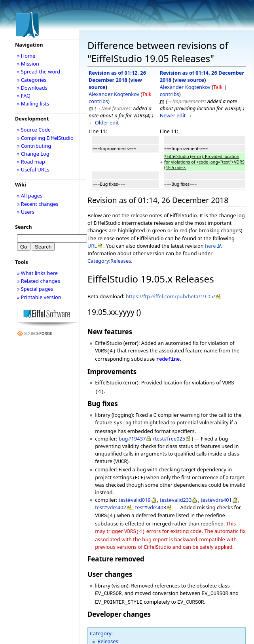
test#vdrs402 (111, 503)
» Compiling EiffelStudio (45, 138)
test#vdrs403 (151, 503)
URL (92, 246)
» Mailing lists (33, 104)
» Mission (28, 64)
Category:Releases (109, 261)
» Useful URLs (33, 169)
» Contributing (34, 146)
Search (24, 227)
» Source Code (34, 130)
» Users (26, 212)
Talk (147, 94)
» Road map (31, 162)
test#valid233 (176, 495)
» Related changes (39, 281)
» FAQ (24, 96)
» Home (26, 56)
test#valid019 (135, 495)
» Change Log (33, 154)
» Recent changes (38, 204)
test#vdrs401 (216, 495)
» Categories (32, 80)
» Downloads (32, 88)
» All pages (30, 196)
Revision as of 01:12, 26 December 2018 (117, 76)
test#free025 (170, 435)
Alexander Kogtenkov (114, 94)
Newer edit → (176, 115)
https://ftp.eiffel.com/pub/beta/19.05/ (171, 296)
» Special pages (35, 289)
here (210, 246)
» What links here (37, 273)
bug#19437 (132, 435)
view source (189, 80)
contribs (98, 101)
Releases (108, 633)
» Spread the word (39, 72)
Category (101, 625)
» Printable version (39, 297)
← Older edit (104, 122)
